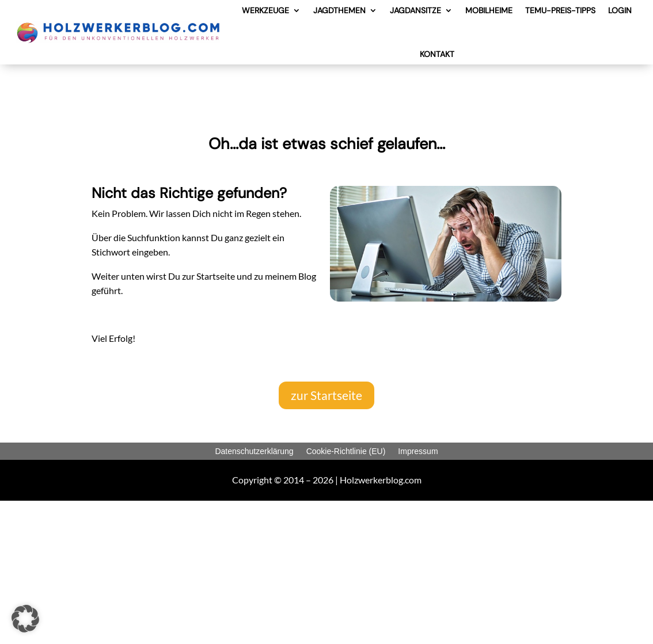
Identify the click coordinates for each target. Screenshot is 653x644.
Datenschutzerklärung (254, 451)
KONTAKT (437, 54)
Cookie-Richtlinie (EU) (346, 451)
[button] (25, 619)
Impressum (418, 451)
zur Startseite (327, 395)
